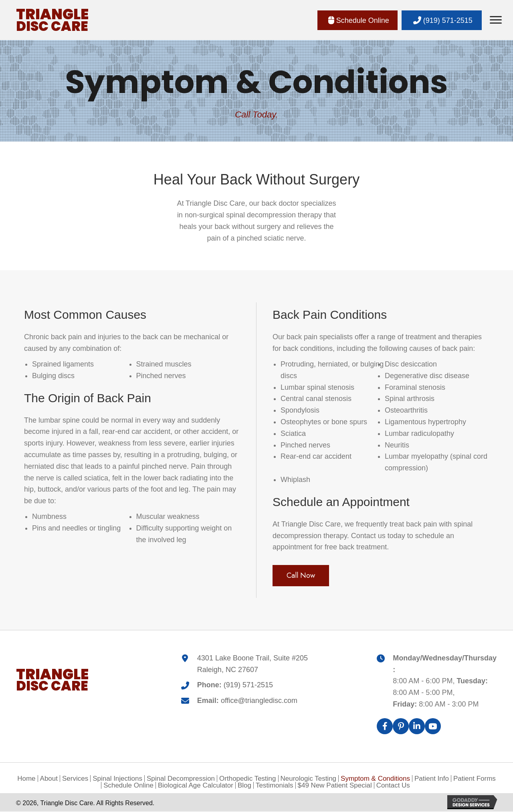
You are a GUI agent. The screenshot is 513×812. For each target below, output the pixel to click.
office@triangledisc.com (259, 701)
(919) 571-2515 (248, 686)
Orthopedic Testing (247, 779)
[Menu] (496, 20)
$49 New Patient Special (335, 786)
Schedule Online (128, 786)
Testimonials (275, 786)
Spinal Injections (117, 779)
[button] (357, 20)
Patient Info (432, 779)
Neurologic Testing (309, 779)
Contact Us (393, 786)
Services (75, 779)
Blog (244, 786)
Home (26, 779)
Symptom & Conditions (375, 779)
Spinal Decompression (181, 779)
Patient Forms (475, 779)
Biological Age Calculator (196, 786)
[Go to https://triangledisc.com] (53, 20)
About (49, 779)
